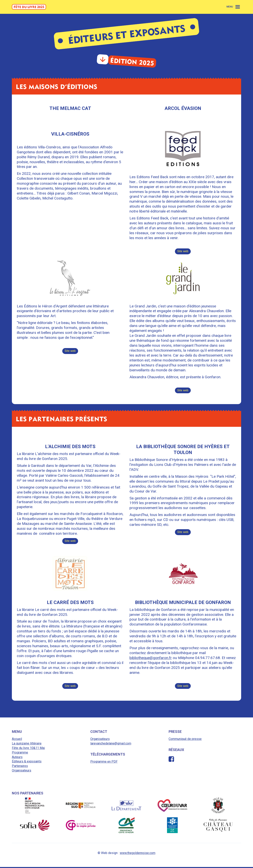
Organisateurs (22, 771)
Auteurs (17, 758)
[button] (234, 7)
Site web (183, 251)
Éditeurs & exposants (27, 763)
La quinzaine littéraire (27, 745)
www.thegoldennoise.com (138, 854)
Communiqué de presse (185, 740)
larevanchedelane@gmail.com (111, 745)
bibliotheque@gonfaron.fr (151, 659)
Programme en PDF (104, 763)
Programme (20, 753)
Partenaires (20, 767)
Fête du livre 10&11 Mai (28, 749)
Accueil (17, 740)
